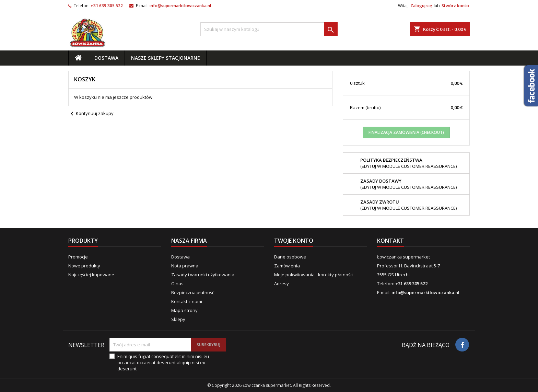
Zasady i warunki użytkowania (203, 275)
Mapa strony (184, 310)
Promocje (78, 257)
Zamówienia (287, 266)
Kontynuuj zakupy (91, 114)
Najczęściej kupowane (91, 275)
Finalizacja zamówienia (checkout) (406, 132)
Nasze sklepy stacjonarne (166, 58)
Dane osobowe (290, 257)
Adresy (282, 284)
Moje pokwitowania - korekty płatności (314, 275)
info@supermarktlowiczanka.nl (180, 6)
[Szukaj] (269, 29)
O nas (177, 284)
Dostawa (106, 58)
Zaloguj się (421, 6)
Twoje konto (294, 241)
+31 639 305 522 (107, 6)
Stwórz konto (455, 6)
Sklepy (178, 319)
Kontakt (390, 241)
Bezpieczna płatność (193, 292)
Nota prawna (185, 266)
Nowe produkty (84, 266)
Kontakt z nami (187, 301)
